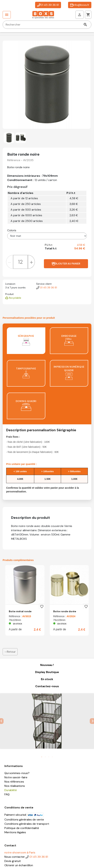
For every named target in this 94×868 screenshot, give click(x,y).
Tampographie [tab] (26, 373)
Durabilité (11, 790)
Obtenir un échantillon (19, 865)
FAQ (7, 794)
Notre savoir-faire (16, 777)
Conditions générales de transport (27, 824)
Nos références (14, 782)
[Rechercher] (47, 25)
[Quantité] (20, 262)
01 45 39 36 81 (48, 5)
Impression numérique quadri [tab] (69, 373)
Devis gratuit (13, 861)
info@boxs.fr (80, 5)
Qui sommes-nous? (17, 773)
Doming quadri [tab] (26, 405)
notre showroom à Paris (20, 852)
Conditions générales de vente (24, 820)
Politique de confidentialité (22, 828)
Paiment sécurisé (24, 815)
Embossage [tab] (69, 340)
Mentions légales (15, 832)
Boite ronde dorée (65, 611)
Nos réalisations (15, 786)
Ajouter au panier (66, 264)
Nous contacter (15, 857)
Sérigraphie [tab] (26, 340)
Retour (10, 652)
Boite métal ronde (20, 611)
